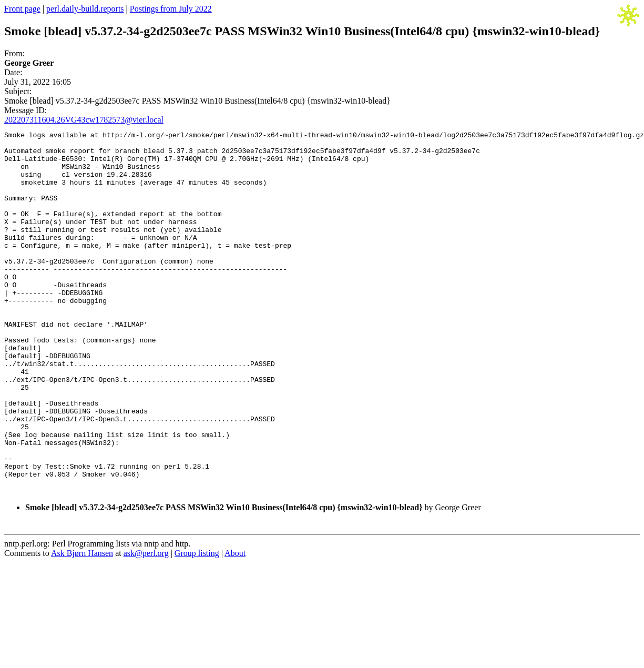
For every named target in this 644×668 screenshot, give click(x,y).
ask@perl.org (146, 626)
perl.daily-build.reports (85, 9)
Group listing (197, 626)
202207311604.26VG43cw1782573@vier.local (84, 120)
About (235, 626)
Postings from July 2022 (171, 9)
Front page (22, 9)
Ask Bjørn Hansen (82, 626)
